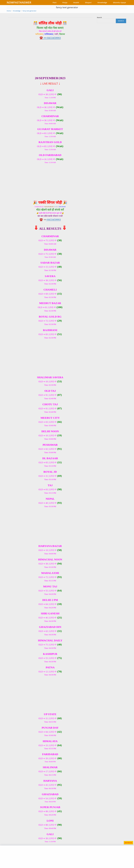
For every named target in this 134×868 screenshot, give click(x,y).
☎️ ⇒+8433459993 (50, 38)
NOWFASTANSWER (19, 2)
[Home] (9, 11)
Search (99, 17)
